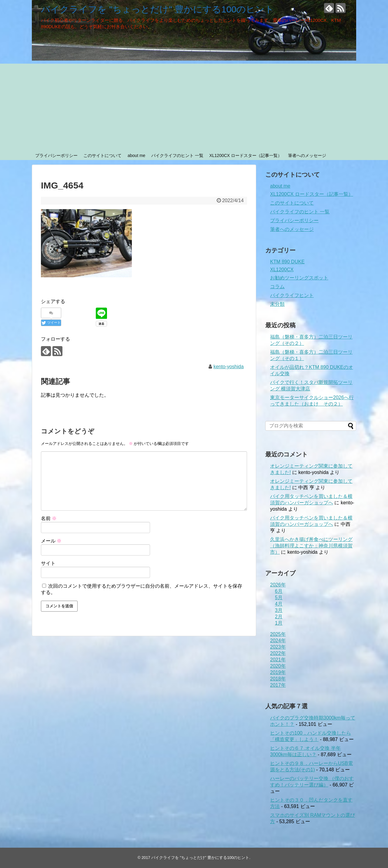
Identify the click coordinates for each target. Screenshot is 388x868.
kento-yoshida (229, 367)
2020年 (278, 666)
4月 (279, 604)
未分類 (277, 304)
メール (51, 541)
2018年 (278, 679)
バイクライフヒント (292, 295)
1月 (279, 623)
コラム (277, 287)
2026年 (278, 585)
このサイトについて (102, 155)
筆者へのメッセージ (307, 155)
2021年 (278, 660)
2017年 (278, 685)
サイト (48, 563)
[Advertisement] (194, 106)
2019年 (278, 672)
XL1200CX (282, 270)
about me (136, 155)
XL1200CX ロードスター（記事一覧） (246, 155)
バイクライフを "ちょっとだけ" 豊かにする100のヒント (157, 9)
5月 (279, 598)
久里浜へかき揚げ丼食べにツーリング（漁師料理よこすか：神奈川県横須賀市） (311, 546)
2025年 (278, 634)
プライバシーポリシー (56, 155)
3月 (279, 610)
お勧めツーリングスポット (299, 278)
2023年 (278, 647)
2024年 (278, 641)
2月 (279, 617)
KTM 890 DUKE (287, 262)
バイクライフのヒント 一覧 (177, 155)
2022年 (278, 653)
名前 (49, 518)
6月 (279, 591)
